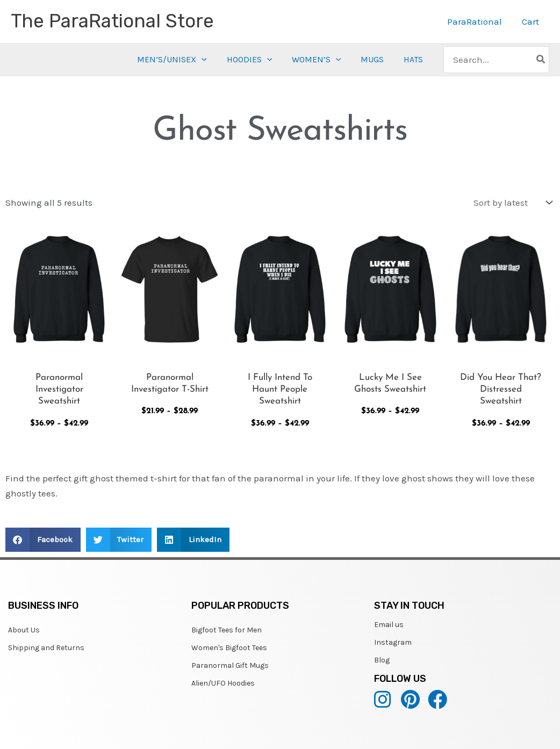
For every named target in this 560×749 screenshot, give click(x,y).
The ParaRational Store (112, 21)
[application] (207, 60)
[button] (43, 540)
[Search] (541, 60)
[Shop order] (512, 203)
